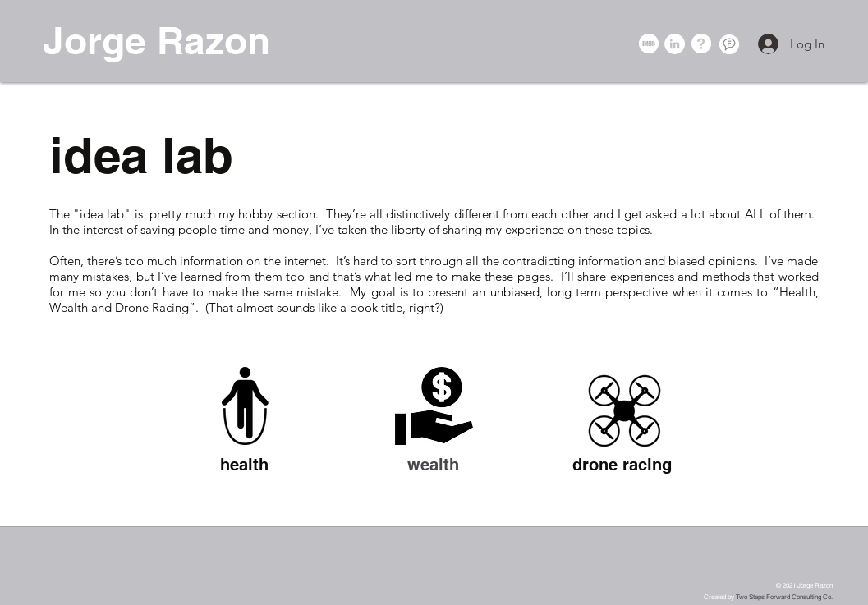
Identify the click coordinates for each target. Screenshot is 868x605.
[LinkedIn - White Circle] (675, 44)
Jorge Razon (156, 40)
